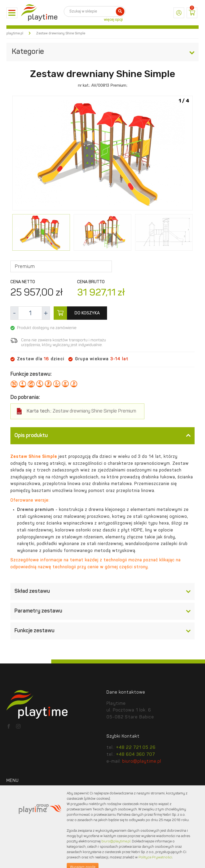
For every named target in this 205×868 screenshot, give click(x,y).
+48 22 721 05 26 (136, 748)
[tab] (102, 436)
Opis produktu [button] (102, 436)
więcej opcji (113, 20)
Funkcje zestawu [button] (102, 631)
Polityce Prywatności (155, 857)
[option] (102, 154)
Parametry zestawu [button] (102, 611)
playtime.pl (15, 33)
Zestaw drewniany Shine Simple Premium (81, 411)
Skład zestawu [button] (102, 591)
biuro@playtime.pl (142, 762)
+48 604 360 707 (136, 755)
